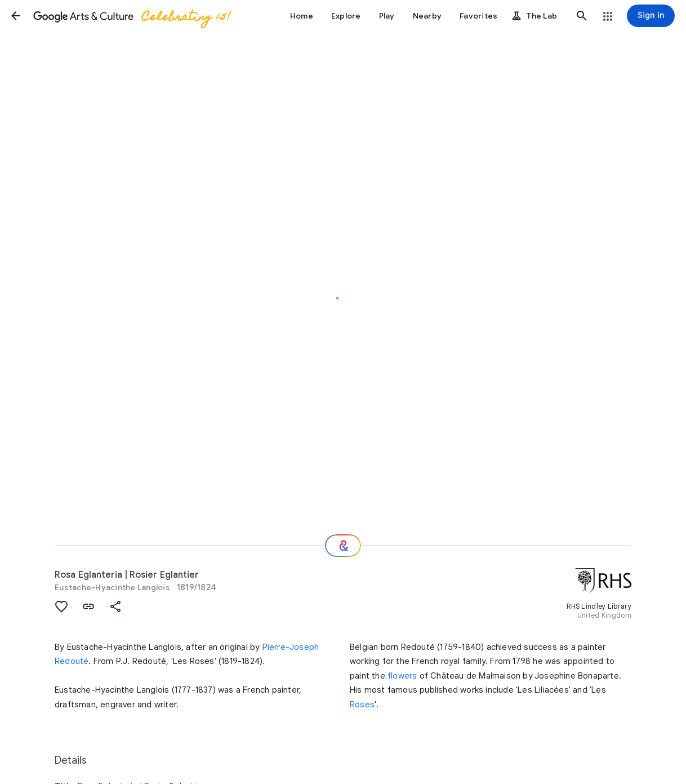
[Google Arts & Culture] (131, 16)
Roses (362, 705)
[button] (16, 16)
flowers (402, 676)
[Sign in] (651, 16)
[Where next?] (343, 546)
